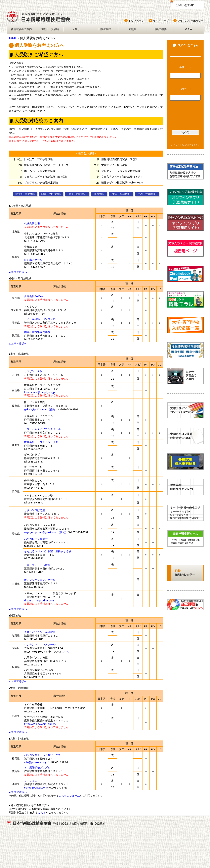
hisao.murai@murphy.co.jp (39, 392)
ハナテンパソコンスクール (40, 644)
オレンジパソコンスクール (40, 580)
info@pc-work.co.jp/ (36, 762)
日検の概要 (160, 29)
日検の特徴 (105, 29)
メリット (77, 29)
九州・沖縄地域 (147, 194)
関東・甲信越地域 (51, 194)
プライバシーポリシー (191, 21)
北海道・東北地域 (25, 194)
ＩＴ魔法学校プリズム (37, 768)
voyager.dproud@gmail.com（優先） (46, 532)
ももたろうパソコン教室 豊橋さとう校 (48, 551)
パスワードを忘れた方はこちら (185, 145)
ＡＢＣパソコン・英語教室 (40, 632)
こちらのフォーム (69, 796)
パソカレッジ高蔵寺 (36, 539)
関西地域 (99, 194)
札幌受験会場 (32, 223)
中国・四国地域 (121, 194)
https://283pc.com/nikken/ (40, 724)
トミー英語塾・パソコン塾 (40, 319)
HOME (12, 38)
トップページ (136, 21)
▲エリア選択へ (18, 272)
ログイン (185, 132)
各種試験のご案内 (21, 29)
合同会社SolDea (34, 296)
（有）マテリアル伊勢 (37, 565)
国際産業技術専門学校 (37, 332)
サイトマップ (161, 21)
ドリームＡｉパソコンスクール (42, 429)
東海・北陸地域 (77, 194)
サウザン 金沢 (33, 371)
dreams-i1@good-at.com (39, 601)
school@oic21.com (36, 788)
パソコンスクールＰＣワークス (42, 755)
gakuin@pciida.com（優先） (41, 409)
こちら (65, 652)
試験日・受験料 (50, 29)
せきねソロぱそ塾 (35, 510)
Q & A (189, 29)
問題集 (133, 29)
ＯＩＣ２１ (31, 781)
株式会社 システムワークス (41, 442)
